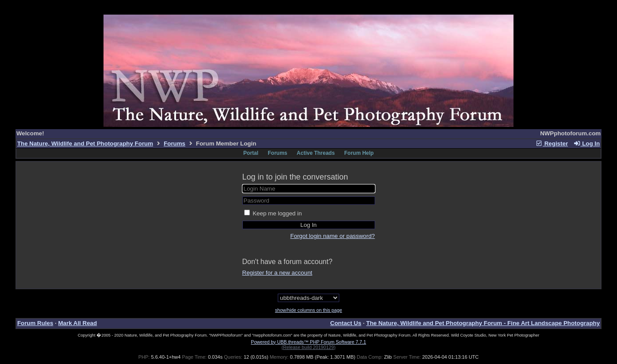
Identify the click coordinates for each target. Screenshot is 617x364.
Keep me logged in (277, 213)
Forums (174, 144)
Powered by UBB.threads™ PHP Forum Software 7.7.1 (308, 342)
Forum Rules (35, 323)
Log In (586, 144)
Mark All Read (77, 323)
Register (552, 144)
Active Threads (316, 153)
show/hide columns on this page (309, 310)
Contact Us (346, 323)
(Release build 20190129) (308, 347)
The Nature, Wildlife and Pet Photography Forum (85, 144)
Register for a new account (278, 273)
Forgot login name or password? (332, 236)
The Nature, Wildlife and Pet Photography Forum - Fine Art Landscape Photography (483, 323)
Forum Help (359, 153)
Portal (251, 153)
